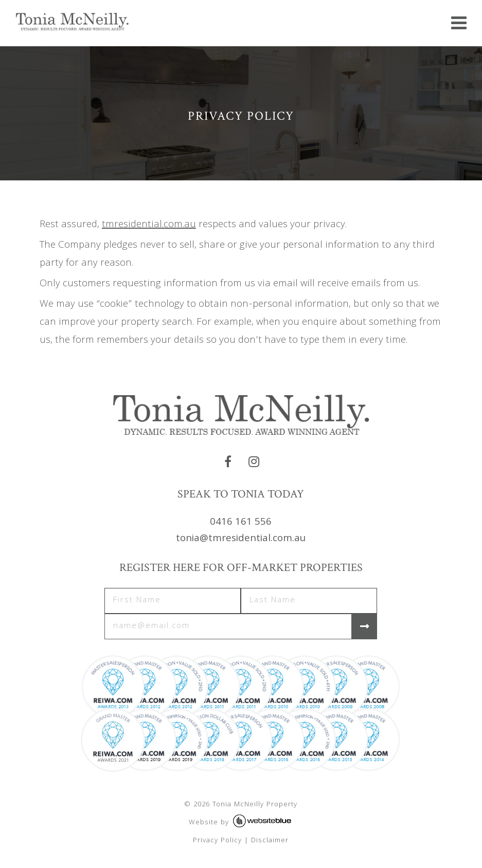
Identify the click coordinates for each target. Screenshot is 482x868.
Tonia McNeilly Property (255, 805)
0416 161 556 (241, 523)
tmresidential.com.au (149, 225)
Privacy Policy (217, 841)
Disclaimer (270, 841)
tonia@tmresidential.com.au (241, 539)
